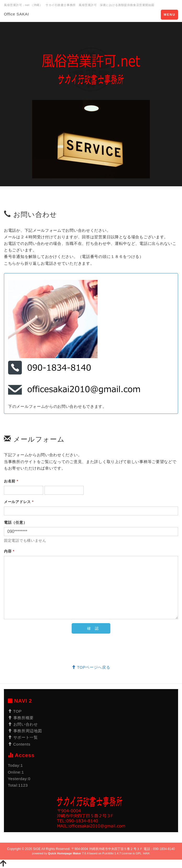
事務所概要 (21, 718)
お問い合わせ (23, 724)
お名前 (11, 481)
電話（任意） (15, 522)
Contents (19, 744)
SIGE (37, 849)
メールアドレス (19, 502)
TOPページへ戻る (91, 667)
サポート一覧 (23, 737)
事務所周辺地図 (25, 731)
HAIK (146, 853)
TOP (15, 711)
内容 (9, 551)
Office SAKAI (16, 14)
